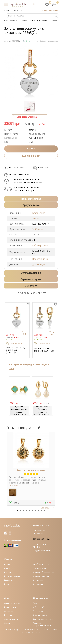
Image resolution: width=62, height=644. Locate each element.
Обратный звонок (40, 615)
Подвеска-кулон (41, 259)
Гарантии (8, 615)
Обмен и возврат (11, 619)
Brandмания (39, 213)
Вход (35, 603)
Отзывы (7, 623)
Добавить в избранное (48, 41)
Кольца (7, 564)
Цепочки (8, 572)
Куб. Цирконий (40, 245)
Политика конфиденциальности (42, 624)
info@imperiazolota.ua (42, 551)
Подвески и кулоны (12, 576)
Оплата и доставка (12, 603)
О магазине (9, 611)
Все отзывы (47, 508)
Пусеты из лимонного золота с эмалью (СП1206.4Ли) (20, 411)
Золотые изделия (40, 568)
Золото (36, 218)
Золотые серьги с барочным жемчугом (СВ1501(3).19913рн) (42, 411)
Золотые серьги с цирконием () (44, 350)
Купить (31, 149)
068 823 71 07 (39, 533)
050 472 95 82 (39, 530)
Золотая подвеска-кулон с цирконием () (17, 350)
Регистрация (38, 611)
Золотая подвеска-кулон (31, 470)
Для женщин (39, 264)
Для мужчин (38, 584)
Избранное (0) (39, 607)
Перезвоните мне (50, 10)
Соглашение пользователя (44, 619)
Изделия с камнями (41, 576)
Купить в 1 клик (31, 156)
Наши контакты (10, 607)
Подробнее (14, 485)
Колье (7, 584)
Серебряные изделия (42, 564)
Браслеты (8, 580)
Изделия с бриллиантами (43, 572)
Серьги (7, 568)
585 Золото (38, 229)
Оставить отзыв (17, 344)
